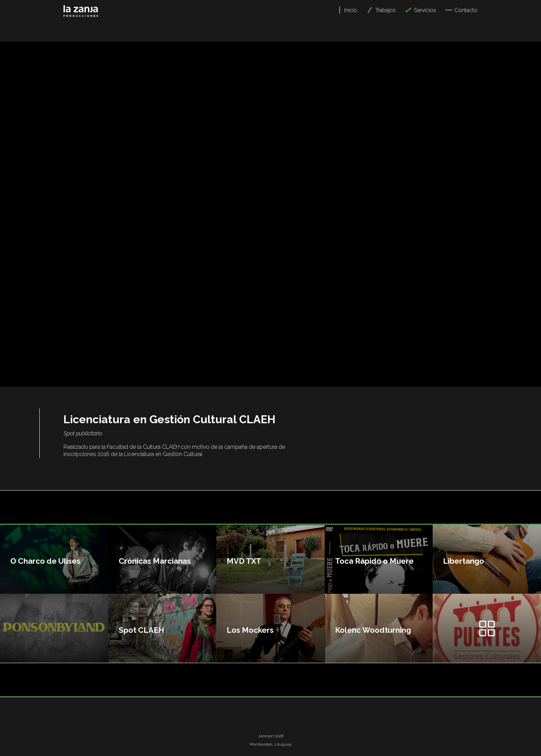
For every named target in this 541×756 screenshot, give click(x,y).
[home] (81, 8)
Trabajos (386, 10)
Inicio (351, 10)
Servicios (425, 10)
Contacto (466, 10)
